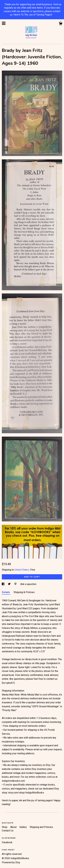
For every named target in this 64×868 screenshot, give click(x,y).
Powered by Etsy (11, 862)
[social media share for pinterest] (16, 584)
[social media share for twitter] (10, 584)
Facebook (7, 842)
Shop (5, 827)
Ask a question (28, 584)
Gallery (23, 827)
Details (6, 592)
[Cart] (60, 24)
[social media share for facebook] (3, 584)
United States (22, 570)
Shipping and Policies (41, 827)
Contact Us (8, 831)
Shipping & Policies (24, 592)
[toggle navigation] (4, 23)
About (14, 827)
